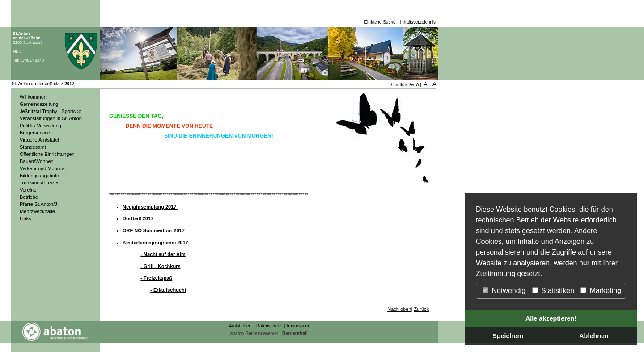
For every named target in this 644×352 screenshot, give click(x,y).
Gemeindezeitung (39, 104)
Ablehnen (594, 336)
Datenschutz (269, 326)
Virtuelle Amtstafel (39, 140)
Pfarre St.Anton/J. (39, 204)
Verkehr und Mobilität (43, 168)
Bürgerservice (35, 133)
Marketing (601, 291)
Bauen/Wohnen (37, 161)
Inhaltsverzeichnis (418, 22)
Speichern (508, 336)
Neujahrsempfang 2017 (150, 207)
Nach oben (399, 309)
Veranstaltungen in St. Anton (51, 118)
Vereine (28, 190)
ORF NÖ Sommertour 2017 (154, 230)
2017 (69, 84)
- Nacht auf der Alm (163, 254)
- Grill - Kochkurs (160, 266)
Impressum (298, 326)
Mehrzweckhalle (37, 211)
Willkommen (33, 97)
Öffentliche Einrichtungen (47, 154)
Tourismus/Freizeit (40, 183)
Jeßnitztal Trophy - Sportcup (51, 111)
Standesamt (33, 147)
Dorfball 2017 (138, 218)
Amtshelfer (240, 326)
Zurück (421, 309)
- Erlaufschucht (168, 290)
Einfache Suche (380, 22)
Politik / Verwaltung (40, 126)
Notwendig (504, 291)
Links (25, 218)
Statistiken (553, 291)
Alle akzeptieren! (551, 318)
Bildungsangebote (39, 176)
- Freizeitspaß (156, 278)
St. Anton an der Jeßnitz (36, 84)
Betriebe (29, 197)
